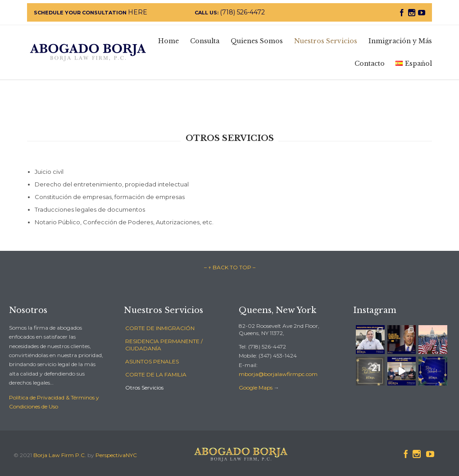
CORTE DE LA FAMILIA (156, 374)
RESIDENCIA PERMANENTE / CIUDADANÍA (164, 345)
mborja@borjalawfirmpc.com (278, 374)
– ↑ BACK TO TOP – (230, 267)
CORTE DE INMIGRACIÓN (160, 328)
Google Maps (256, 388)
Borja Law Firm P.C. (60, 455)
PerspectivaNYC (116, 455)
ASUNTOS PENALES (152, 361)
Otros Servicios (144, 388)
